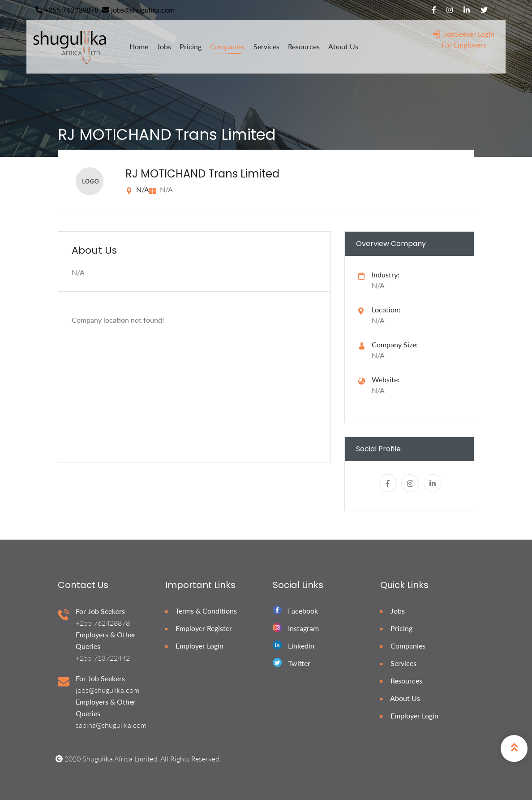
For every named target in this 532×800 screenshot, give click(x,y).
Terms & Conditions (201, 611)
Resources (401, 681)
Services (398, 663)
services (266, 46)
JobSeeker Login (464, 34)
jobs (164, 46)
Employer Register (199, 628)
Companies (403, 646)
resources (304, 46)
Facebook (303, 611)
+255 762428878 (67, 10)
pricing (191, 46)
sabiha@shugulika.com (111, 725)
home (139, 46)
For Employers (464, 45)
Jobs (393, 611)
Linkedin (301, 646)
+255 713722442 (103, 658)
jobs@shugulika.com (138, 10)
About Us (400, 698)
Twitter (299, 663)
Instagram (303, 628)
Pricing (396, 628)
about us (343, 46)
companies (227, 46)
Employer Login (194, 646)
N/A (378, 390)
